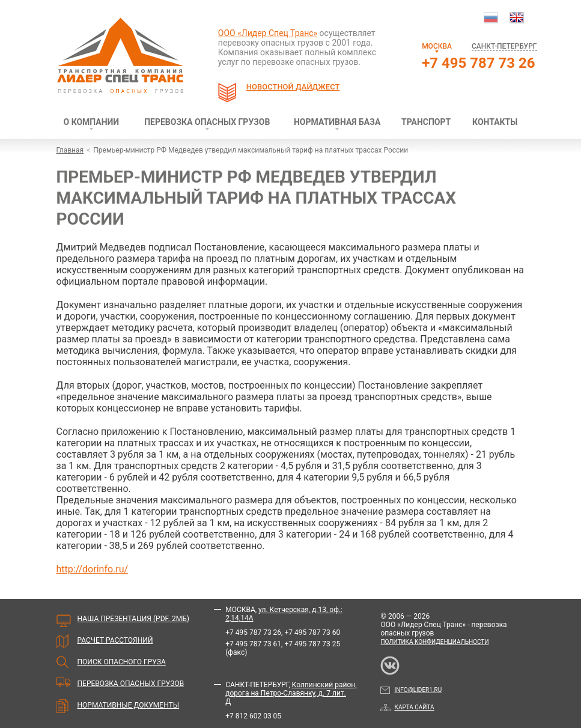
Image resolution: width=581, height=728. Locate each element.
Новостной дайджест (293, 87)
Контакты (495, 122)
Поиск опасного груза (122, 662)
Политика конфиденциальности (434, 642)
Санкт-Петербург (504, 46)
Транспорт (426, 122)
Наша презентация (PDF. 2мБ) (133, 619)
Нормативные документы (129, 705)
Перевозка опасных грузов (207, 122)
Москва (437, 46)
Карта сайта (407, 707)
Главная (70, 150)
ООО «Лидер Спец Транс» (268, 33)
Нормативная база (337, 122)
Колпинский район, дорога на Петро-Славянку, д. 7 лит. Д (291, 693)
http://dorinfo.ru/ (93, 569)
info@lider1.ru (411, 690)
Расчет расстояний (115, 640)
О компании (92, 122)
